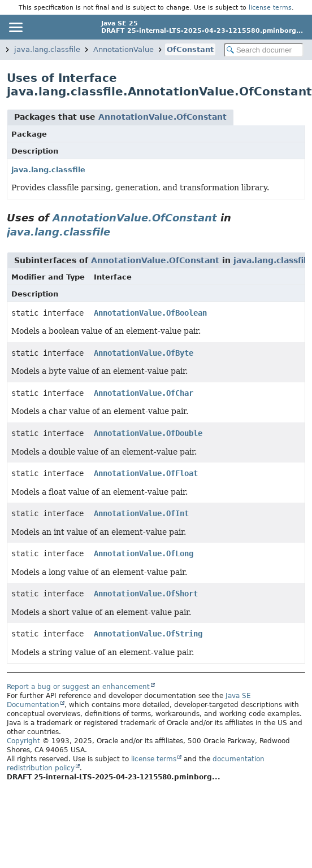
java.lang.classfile (47, 49)
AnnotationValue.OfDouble (148, 433)
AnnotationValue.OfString (148, 634)
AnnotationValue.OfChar (144, 393)
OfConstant (190, 49)
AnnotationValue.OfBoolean (150, 313)
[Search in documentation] (264, 50)
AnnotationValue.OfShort (146, 594)
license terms (270, 7)
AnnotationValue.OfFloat (146, 473)
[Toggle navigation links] (15, 27)
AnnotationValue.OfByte (144, 353)
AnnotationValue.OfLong (144, 553)
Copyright (23, 741)
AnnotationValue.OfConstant (162, 117)
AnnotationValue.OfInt (141, 513)
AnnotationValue (123, 49)
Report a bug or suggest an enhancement (78, 687)
